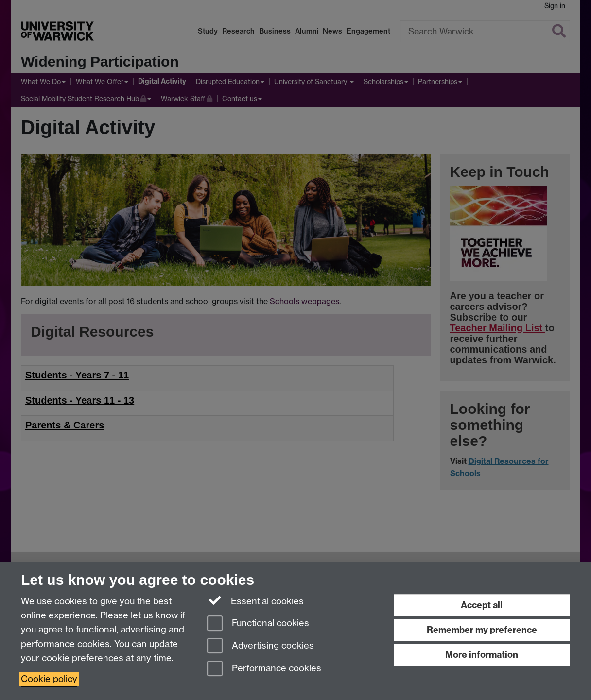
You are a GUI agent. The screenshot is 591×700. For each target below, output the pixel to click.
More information (482, 655)
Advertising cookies (261, 646)
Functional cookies (258, 624)
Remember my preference (482, 630)
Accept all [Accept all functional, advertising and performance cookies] (482, 605)
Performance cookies (264, 669)
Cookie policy (49, 679)
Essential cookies (255, 600)
